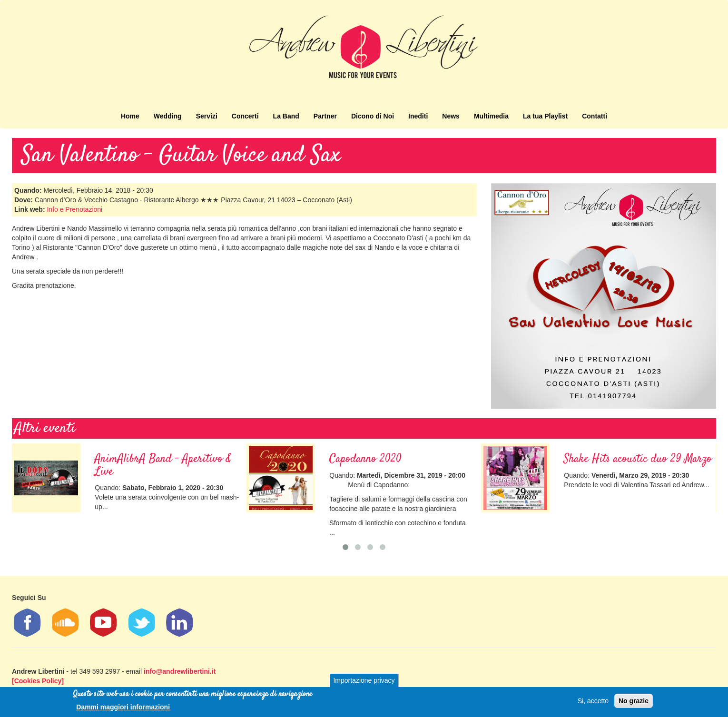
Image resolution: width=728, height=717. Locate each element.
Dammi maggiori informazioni (123, 708)
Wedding (168, 116)
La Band (286, 116)
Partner (325, 116)
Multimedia (491, 116)
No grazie (634, 702)
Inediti (418, 116)
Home (130, 116)
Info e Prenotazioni (74, 209)
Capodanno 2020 (365, 459)
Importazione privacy (364, 681)
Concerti (245, 116)
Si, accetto (593, 702)
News (451, 116)
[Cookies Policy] (38, 681)
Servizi (207, 116)
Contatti (595, 116)
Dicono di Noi (373, 116)
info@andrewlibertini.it (180, 671)
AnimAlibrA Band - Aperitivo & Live (163, 465)
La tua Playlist (545, 116)
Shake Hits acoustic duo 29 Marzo (638, 459)
